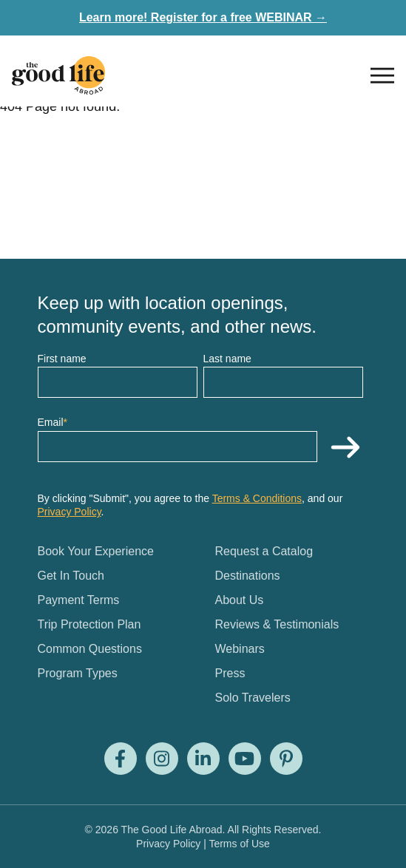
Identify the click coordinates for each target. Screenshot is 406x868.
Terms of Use (239, 844)
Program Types (78, 673)
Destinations (248, 576)
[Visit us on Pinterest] (286, 759)
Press (230, 673)
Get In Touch (71, 576)
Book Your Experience (96, 551)
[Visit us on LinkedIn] (203, 759)
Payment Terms (79, 600)
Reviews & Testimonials (277, 624)
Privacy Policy (70, 512)
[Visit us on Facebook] (121, 759)
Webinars (240, 649)
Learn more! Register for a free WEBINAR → (203, 17)
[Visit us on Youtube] (245, 759)
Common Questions (90, 649)
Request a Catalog (264, 551)
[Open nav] (382, 75)
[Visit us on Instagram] (162, 759)
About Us (240, 600)
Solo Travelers (253, 698)
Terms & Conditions (257, 498)
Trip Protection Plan (89, 624)
